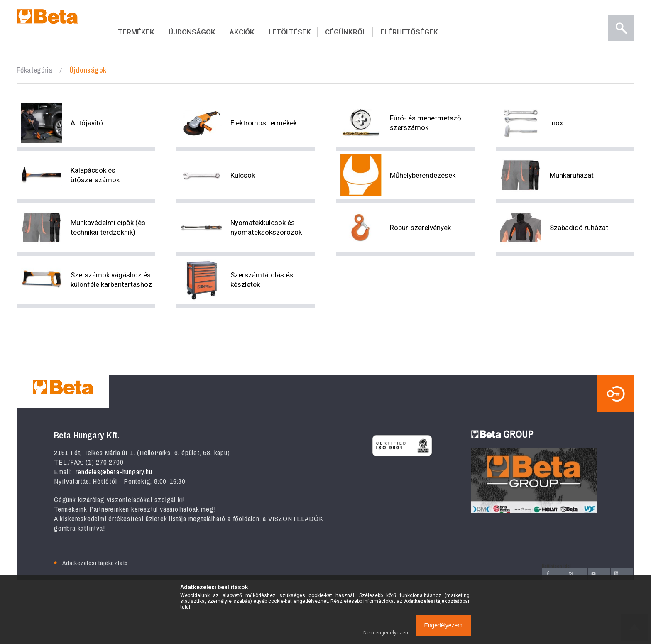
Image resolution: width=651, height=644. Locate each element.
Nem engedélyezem (387, 633)
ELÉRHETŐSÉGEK (409, 32)
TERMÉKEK (136, 32)
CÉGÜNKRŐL (346, 32)
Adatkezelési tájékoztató (95, 563)
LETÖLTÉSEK (290, 32)
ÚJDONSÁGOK (192, 32)
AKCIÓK (242, 32)
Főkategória (34, 70)
